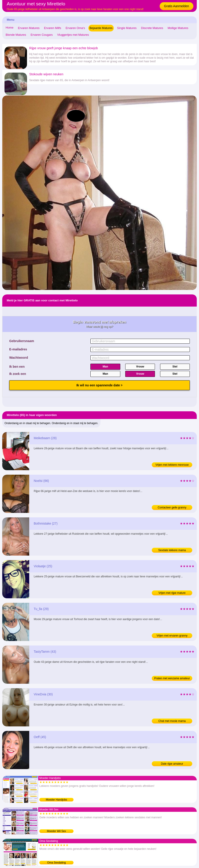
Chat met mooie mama (172, 721)
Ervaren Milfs (53, 28)
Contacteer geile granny (172, 507)
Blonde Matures (16, 35)
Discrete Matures (152, 28)
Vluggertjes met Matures (73, 35)
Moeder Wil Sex (57, 831)
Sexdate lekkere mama (172, 550)
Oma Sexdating (57, 863)
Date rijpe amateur (172, 764)
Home (10, 28)
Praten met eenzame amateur (172, 678)
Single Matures (127, 28)
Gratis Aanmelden (176, 6)
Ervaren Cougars (42, 35)
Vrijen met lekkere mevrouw (172, 465)
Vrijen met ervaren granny (172, 636)
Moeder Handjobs (57, 800)
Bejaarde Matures (101, 28)
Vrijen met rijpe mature (172, 593)
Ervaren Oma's (75, 28)
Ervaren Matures (29, 28)
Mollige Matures (178, 28)
